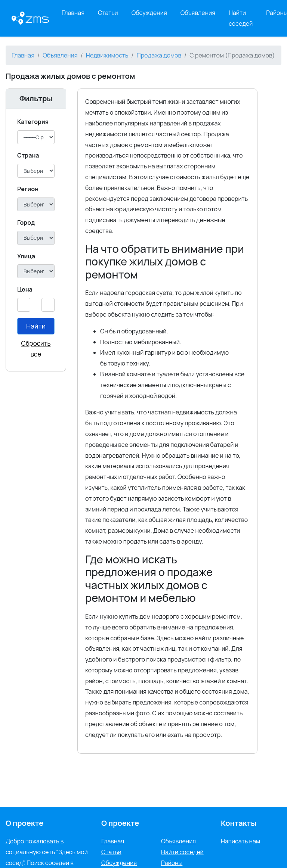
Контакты (239, 823)
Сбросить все (36, 349)
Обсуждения (149, 13)
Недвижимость (107, 55)
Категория (33, 122)
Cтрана (28, 155)
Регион (28, 189)
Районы (172, 863)
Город (26, 223)
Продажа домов (159, 55)
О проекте (120, 823)
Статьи (108, 13)
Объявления (198, 13)
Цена (25, 289)
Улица (26, 256)
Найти (36, 326)
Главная (73, 13)
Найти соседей (241, 18)
